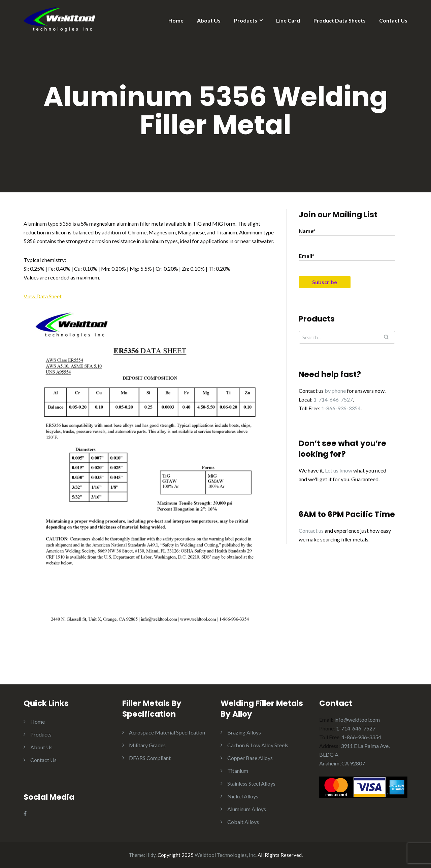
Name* (347, 238)
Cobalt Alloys (243, 822)
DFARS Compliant (150, 758)
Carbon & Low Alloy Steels (258, 745)
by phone (335, 391)
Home (176, 20)
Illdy (151, 855)
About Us (209, 20)
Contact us (311, 531)
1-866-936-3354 (341, 408)
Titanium (238, 771)
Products (246, 20)
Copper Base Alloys (250, 758)
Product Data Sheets (340, 20)
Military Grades (147, 745)
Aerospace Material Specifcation (167, 732)
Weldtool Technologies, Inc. (226, 855)
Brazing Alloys (244, 732)
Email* (347, 263)
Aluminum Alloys (247, 809)
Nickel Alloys (243, 796)
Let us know (339, 470)
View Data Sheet (43, 296)
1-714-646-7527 (333, 399)
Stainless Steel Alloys (251, 783)
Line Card (288, 20)
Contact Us (393, 20)
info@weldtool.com (357, 720)
